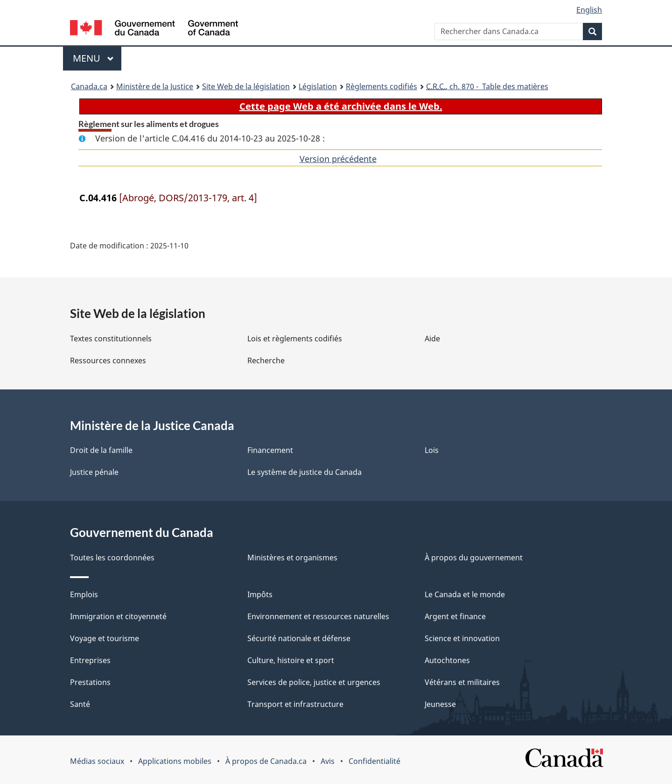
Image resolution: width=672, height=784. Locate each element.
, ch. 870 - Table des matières (487, 86)
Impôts (260, 594)
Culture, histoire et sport (291, 660)
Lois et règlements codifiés (295, 339)
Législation (318, 86)
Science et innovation (462, 638)
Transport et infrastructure (295, 704)
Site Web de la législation (246, 86)
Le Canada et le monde (465, 594)
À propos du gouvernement (474, 558)
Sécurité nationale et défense (299, 638)
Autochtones (447, 660)
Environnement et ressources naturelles (318, 616)
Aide (432, 339)
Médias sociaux (97, 761)
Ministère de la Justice (155, 86)
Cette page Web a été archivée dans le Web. (341, 106)
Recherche (266, 360)
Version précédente (338, 159)
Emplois (84, 594)
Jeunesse (440, 704)
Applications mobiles (175, 761)
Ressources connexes (108, 360)
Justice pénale (94, 472)
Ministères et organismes (292, 558)
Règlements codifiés (381, 86)
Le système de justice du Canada (304, 472)
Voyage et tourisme (105, 638)
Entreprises (90, 660)
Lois (432, 450)
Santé (80, 704)
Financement (270, 450)
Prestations (90, 682)
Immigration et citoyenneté (118, 616)
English (589, 10)
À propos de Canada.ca (266, 761)
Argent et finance (455, 616)
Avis (328, 761)
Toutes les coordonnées (112, 558)
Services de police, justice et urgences (314, 682)
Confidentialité (374, 761)
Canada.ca (89, 86)
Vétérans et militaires (462, 682)
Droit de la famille (101, 450)
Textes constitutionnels (111, 339)
